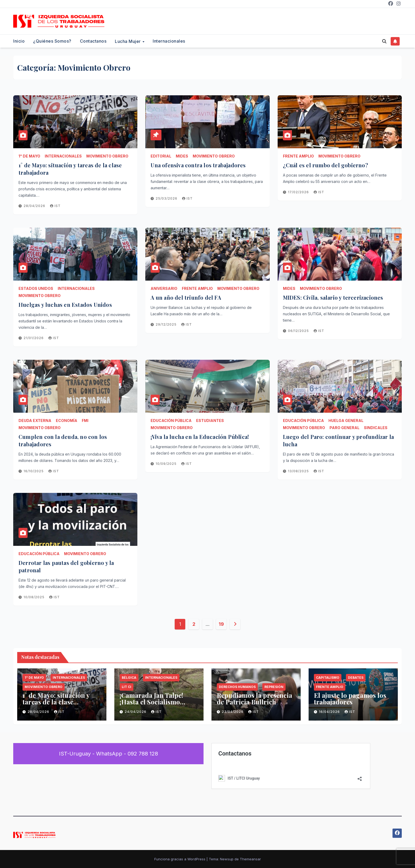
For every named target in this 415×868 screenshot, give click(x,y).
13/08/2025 (299, 471)
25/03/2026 (167, 198)
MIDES (182, 156)
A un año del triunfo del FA (186, 297)
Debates (356, 678)
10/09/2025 (167, 464)
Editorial (161, 156)
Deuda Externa (35, 420)
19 (221, 624)
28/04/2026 (35, 206)
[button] (384, 41)
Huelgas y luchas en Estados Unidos (65, 305)
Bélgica (129, 678)
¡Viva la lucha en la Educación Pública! (200, 437)
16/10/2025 (34, 471)
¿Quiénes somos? (52, 41)
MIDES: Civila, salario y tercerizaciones (333, 297)
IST (55, 206)
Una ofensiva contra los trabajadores (198, 165)
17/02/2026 (299, 192)
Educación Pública (171, 420)
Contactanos (93, 41)
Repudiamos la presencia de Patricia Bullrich (254, 698)
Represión (274, 687)
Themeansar (250, 859)
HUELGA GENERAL (346, 420)
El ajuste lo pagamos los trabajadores (350, 698)
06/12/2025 (299, 331)
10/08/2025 (35, 597)
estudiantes (210, 420)
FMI (85, 420)
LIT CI (127, 687)
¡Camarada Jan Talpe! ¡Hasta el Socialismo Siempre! (151, 702)
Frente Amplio (298, 156)
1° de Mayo (29, 156)
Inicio (19, 41)
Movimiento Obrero (107, 156)
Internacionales (169, 41)
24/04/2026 (136, 712)
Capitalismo (328, 678)
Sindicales (376, 428)
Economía (67, 420)
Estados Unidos (36, 288)
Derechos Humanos (237, 687)
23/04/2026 (233, 712)
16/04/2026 (330, 712)
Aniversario (164, 288)
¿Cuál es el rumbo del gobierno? (326, 165)
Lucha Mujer (128, 41)
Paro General (344, 428)
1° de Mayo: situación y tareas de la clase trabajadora (56, 702)
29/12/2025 (167, 324)
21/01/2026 (34, 338)
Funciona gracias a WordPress (180, 859)
